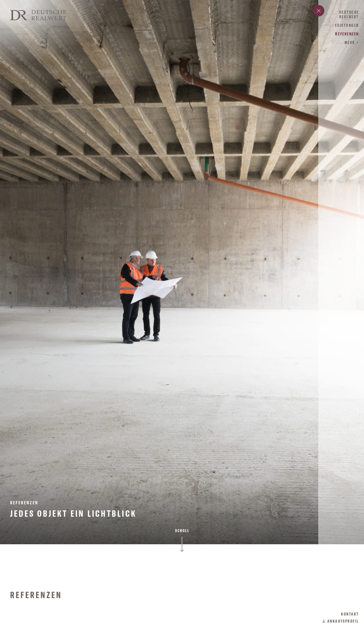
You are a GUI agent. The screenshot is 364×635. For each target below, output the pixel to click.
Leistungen (347, 25)
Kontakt (350, 614)
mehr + (352, 42)
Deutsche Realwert (349, 14)
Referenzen (347, 34)
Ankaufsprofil (343, 621)
